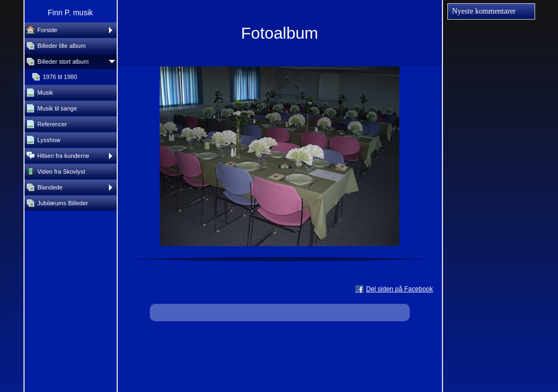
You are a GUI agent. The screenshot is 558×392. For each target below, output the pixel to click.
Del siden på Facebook (400, 289)
